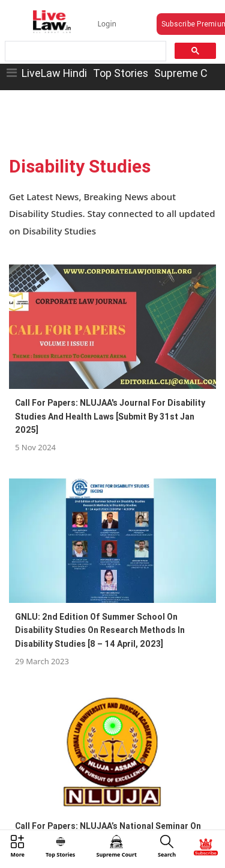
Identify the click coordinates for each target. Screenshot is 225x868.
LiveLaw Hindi (54, 73)
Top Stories (121, 73)
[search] (85, 51)
